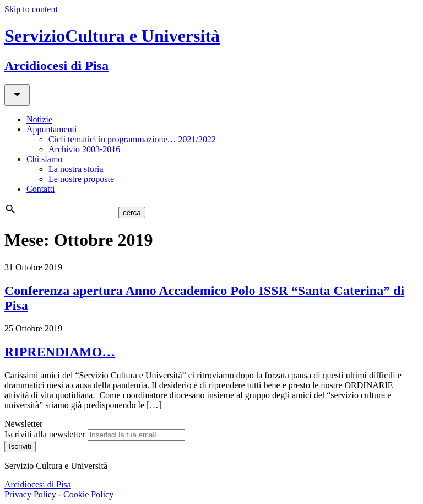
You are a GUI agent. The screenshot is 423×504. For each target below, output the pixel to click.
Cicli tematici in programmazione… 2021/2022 (132, 139)
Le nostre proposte (81, 179)
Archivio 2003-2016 (84, 149)
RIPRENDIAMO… (60, 352)
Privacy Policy (30, 494)
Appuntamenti (52, 129)
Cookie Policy (88, 494)
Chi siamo (44, 159)
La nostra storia (76, 169)
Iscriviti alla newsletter (45, 434)
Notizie (39, 119)
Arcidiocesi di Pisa (38, 484)
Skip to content (31, 9)
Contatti (41, 189)
